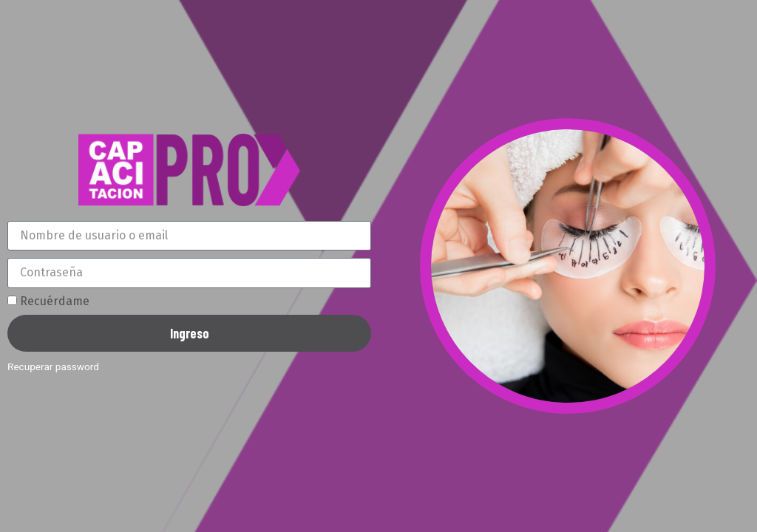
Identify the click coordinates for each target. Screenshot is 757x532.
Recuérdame (48, 301)
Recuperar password (53, 366)
